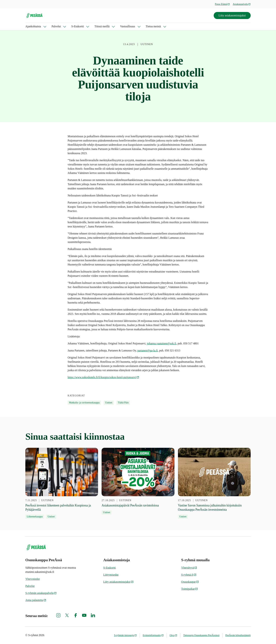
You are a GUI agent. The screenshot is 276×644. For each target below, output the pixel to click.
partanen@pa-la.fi (148, 350)
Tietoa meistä (153, 26)
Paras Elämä (222, 4)
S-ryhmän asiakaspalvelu (41, 593)
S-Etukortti (78, 26)
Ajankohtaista (33, 26)
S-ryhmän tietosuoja (125, 635)
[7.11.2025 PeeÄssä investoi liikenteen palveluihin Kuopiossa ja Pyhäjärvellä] (62, 483)
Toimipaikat (189, 589)
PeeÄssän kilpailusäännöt (238, 635)
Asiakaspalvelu (242, 4)
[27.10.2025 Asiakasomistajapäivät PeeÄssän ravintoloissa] (138, 481)
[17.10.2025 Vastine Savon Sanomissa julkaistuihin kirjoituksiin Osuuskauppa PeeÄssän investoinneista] (214, 483)
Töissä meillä (102, 26)
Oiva (173, 635)
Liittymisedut (111, 575)
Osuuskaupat (190, 582)
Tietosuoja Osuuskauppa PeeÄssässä (201, 635)
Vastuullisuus (128, 26)
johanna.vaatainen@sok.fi (161, 343)
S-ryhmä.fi (189, 575)
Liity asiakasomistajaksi (232, 15)
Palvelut (56, 26)
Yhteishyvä (189, 568)
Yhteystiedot (33, 579)
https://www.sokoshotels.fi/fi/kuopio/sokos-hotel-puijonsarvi (103, 377)
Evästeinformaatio (153, 635)
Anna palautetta (36, 600)
